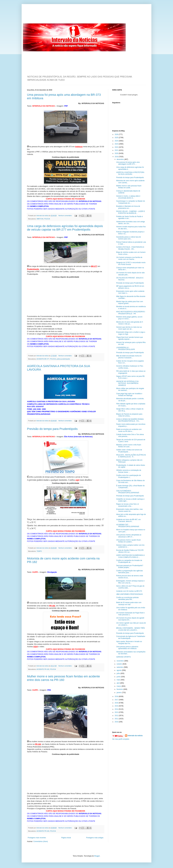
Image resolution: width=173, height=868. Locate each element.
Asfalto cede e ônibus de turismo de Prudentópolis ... (129, 451)
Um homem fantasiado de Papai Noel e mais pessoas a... (130, 614)
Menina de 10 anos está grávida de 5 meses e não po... (130, 323)
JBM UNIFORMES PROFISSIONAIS (129, 594)
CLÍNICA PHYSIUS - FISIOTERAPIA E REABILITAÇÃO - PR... (130, 248)
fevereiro (120, 689)
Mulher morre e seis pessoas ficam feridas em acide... (129, 187)
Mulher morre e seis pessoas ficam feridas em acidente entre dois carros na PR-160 (63, 678)
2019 (117, 157)
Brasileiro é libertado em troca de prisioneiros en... (128, 207)
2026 (117, 134)
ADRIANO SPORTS (123, 657)
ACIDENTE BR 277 (43, 359)
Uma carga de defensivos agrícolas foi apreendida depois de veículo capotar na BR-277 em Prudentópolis (65, 228)
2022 (117, 147)
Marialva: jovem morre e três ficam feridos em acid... (129, 446)
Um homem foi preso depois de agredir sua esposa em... (130, 619)
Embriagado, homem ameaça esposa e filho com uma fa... (130, 582)
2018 (117, 696)
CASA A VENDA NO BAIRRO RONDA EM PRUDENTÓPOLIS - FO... (130, 420)
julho (119, 673)
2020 (117, 153)
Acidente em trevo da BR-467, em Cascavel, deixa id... (128, 520)
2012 (117, 716)
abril (118, 683)
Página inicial (66, 838)
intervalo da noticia (43, 216)
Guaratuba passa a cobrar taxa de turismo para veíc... (129, 238)
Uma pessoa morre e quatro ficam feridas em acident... (128, 541)
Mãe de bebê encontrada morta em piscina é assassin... (129, 357)
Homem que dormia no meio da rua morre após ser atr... (129, 328)
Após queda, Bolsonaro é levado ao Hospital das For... (129, 642)
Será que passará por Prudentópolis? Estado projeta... (130, 566)
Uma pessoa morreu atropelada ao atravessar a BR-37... (129, 536)
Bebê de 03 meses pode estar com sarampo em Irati (129, 603)
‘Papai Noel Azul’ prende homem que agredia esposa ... (130, 338)
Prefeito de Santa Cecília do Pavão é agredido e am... (130, 217)
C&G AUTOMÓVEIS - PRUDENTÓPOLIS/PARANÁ (128, 492)
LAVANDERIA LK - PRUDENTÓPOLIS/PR (126, 348)
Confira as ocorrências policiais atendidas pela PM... (127, 598)
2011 (117, 719)
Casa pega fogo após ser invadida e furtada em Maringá (129, 395)
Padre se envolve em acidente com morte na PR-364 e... (129, 430)
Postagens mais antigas (95, 838)
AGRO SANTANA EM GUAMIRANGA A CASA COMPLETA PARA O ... (130, 556)
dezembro (120, 159)
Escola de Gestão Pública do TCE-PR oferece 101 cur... (130, 551)
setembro (120, 667)
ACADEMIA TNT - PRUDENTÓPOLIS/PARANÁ (128, 526)
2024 (117, 141)
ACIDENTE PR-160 (43, 831)
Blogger (97, 856)
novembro (120, 661)
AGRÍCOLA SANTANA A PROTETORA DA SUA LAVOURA (130, 173)
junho (119, 677)
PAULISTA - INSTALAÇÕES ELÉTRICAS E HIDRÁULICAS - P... (131, 456)
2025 (117, 138)
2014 (117, 709)
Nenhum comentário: (65, 216)
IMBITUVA (40, 219)
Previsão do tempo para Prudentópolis (52, 429)
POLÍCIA (47, 219)
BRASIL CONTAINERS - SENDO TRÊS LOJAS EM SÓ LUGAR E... (131, 629)
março (119, 686)
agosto (119, 670)
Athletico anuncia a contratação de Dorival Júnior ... (129, 471)
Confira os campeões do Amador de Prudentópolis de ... (129, 561)
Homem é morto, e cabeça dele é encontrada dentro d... (128, 197)
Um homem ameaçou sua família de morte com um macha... (129, 258)
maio (119, 680)
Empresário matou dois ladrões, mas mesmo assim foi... (129, 510)
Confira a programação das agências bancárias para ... (130, 572)
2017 (117, 700)
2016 (117, 703)
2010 (117, 722)
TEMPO (39, 551)
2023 (117, 144)
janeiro (119, 693)
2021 (117, 150)
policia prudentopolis (63, 359)
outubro (120, 664)
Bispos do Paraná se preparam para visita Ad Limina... (129, 415)
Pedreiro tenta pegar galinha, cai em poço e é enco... (129, 318)
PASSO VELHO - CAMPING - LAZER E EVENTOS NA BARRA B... (131, 212)
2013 (117, 712)
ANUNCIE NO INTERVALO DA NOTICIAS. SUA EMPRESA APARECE (127, 383)
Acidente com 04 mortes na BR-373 (129, 591)
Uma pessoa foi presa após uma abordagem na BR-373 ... (128, 163)
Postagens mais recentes (37, 838)
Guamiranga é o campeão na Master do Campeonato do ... (131, 202)
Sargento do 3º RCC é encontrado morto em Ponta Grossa (131, 263)
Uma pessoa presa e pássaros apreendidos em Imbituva (127, 648)
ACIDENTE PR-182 (43, 669)
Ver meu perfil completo (121, 739)
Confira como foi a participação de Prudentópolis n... (129, 476)
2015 (117, 706)
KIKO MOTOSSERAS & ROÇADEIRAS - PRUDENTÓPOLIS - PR (131, 313)
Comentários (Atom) (41, 841)
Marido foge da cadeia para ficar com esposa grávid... (130, 302)
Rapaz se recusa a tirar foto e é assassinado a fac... (128, 505)
